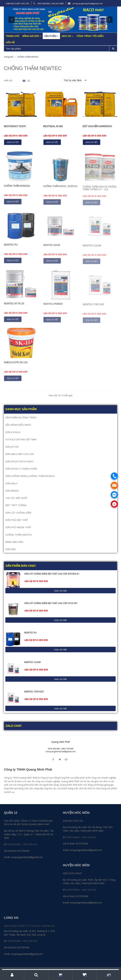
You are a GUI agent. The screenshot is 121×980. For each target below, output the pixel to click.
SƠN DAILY (11, 483)
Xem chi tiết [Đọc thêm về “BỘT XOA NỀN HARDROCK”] (92, 142)
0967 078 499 (30, 844)
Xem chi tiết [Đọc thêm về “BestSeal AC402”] (52, 142)
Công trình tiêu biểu (90, 36)
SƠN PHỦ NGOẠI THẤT (18, 527)
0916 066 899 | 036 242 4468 (48, 3)
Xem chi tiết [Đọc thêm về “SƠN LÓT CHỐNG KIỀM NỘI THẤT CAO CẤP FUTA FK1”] (60, 620)
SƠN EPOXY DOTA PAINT (19, 461)
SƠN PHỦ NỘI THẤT (17, 520)
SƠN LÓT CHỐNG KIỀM (18, 513)
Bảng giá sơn (32, 36)
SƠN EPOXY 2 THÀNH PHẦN (21, 469)
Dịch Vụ (67, 36)
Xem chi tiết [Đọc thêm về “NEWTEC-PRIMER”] (52, 322)
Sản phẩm (51, 36)
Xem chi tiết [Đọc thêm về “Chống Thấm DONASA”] (13, 204)
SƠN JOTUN (12, 447)
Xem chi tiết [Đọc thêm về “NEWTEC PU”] (13, 263)
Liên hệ (10, 42)
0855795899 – (15, 844)
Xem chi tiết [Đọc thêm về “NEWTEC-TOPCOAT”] (60, 708)
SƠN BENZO (12, 491)
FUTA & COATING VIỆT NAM (21, 439)
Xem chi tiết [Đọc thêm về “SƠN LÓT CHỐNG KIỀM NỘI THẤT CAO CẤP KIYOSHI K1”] (60, 591)
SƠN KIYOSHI (13, 432)
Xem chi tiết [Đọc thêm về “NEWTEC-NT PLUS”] (13, 321)
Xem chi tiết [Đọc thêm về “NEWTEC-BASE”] (52, 263)
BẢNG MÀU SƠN (14, 542)
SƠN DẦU (11, 549)
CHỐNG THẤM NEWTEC (19, 535)
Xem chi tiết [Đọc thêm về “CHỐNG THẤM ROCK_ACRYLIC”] (52, 204)
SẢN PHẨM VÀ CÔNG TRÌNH (21, 417)
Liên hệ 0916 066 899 (16, 136)
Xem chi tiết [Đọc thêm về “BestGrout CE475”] (13, 142)
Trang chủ (12, 36)
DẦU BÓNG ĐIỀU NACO (18, 425)
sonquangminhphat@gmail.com (85, 3)
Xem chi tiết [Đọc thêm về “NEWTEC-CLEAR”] (60, 679)
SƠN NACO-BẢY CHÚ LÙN (17, 3)
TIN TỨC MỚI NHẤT (16, 498)
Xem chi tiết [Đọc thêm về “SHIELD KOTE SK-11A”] (13, 380)
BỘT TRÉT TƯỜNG (16, 505)
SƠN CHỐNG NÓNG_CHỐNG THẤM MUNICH (30, 476)
